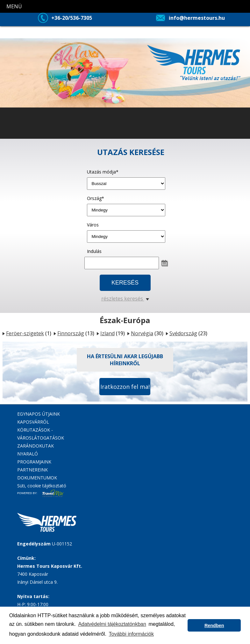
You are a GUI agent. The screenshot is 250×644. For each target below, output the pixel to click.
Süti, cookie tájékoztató (42, 486)
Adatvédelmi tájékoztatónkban (112, 624)
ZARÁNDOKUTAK (36, 446)
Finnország (71, 333)
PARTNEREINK (32, 470)
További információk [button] (131, 634)
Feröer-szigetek (25, 333)
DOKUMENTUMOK (37, 478)
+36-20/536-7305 (72, 18)
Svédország (183, 333)
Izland (107, 333)
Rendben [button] (214, 625)
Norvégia (142, 333)
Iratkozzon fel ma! (125, 387)
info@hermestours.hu (197, 18)
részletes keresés (125, 299)
